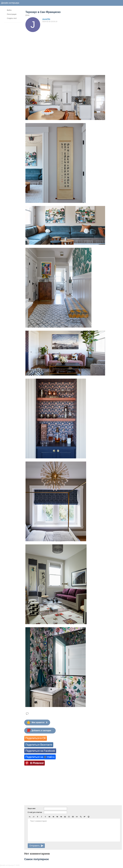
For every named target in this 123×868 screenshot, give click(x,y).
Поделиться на (40, 757)
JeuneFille (46, 19)
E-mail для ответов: (35, 812)
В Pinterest (37, 763)
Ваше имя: (32, 808)
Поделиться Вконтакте (39, 745)
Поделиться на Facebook (40, 751)
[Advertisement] (46, 49)
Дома (27, 15)
